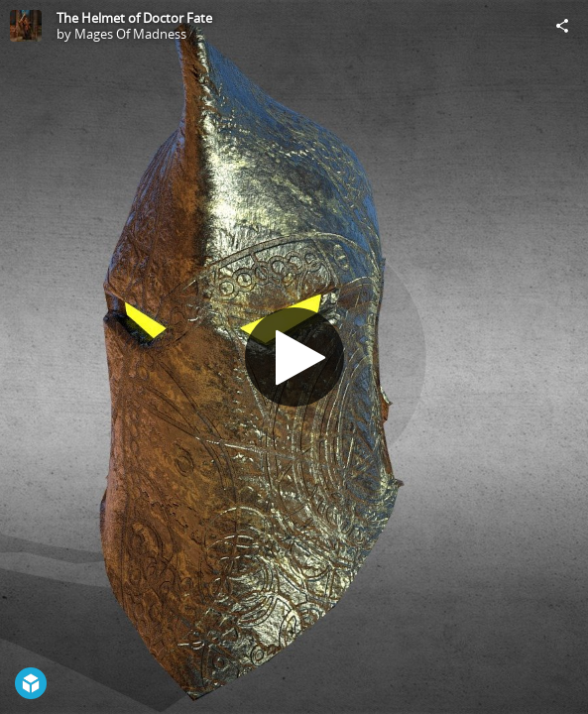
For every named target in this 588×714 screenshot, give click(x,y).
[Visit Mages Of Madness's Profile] (26, 26)
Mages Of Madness (130, 34)
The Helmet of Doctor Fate (134, 18)
